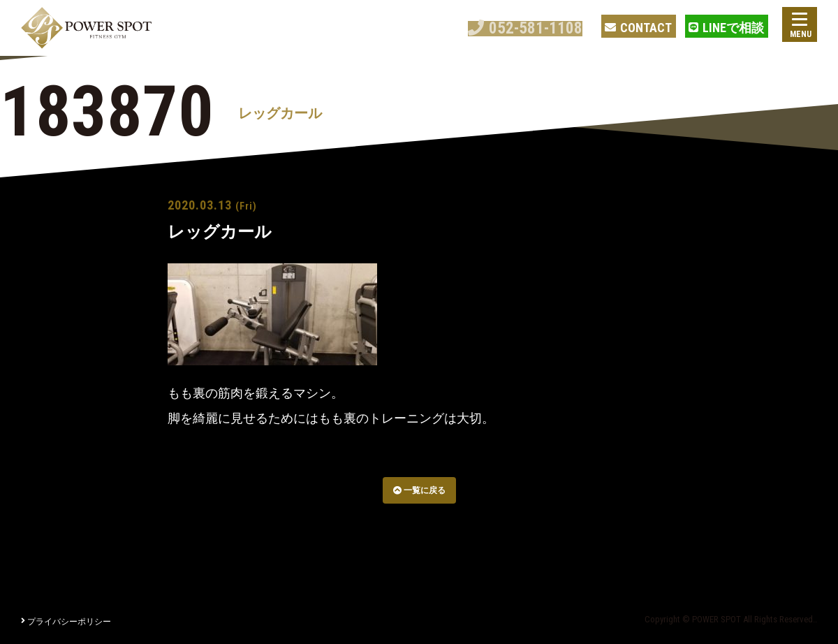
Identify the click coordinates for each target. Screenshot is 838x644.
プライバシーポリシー (66, 622)
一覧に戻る (419, 490)
